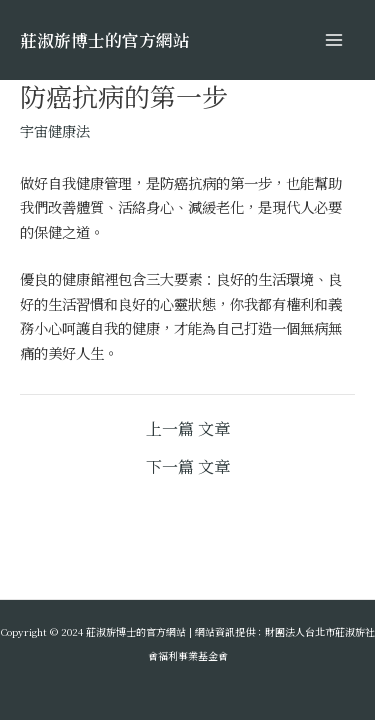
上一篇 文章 (188, 429)
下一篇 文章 (188, 467)
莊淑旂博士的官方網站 (105, 40)
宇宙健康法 (55, 130)
